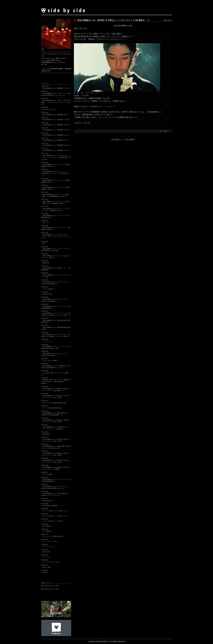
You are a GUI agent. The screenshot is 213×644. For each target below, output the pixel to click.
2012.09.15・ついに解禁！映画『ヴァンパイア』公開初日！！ (55, 373)
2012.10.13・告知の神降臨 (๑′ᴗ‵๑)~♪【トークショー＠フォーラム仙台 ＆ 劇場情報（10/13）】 (56, 208)
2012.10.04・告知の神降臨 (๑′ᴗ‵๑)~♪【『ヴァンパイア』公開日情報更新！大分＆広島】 (56, 249)
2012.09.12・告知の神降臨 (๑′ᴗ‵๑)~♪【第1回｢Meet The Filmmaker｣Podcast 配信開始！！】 (55, 413)
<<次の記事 (115, 140)
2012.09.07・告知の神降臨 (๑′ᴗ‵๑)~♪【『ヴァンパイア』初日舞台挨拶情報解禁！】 (56, 479)
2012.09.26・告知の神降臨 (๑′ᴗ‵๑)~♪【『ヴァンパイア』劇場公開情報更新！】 (56, 306)
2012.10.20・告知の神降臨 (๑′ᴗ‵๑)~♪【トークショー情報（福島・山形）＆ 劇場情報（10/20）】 (55, 201)
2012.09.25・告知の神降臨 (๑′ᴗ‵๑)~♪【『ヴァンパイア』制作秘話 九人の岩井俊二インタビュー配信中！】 (56, 313)
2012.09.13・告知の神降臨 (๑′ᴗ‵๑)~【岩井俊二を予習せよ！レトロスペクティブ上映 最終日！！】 (56, 389)
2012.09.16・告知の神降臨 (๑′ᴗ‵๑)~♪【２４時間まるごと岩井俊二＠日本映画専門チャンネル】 (56, 366)
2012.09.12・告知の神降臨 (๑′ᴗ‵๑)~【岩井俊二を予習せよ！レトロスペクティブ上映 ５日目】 (56, 420)
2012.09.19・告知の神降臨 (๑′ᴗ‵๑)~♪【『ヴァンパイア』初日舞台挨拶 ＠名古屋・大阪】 (56, 347)
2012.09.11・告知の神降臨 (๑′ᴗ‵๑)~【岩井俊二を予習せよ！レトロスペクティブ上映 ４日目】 (56, 439)
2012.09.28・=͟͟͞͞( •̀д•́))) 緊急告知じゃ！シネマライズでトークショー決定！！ (56, 275)
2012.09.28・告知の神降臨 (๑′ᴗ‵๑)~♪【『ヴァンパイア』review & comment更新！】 (55, 282)
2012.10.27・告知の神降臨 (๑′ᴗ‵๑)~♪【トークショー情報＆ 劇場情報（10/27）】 (56, 187)
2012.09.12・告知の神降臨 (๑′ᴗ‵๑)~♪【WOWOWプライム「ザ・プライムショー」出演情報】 (55, 427)
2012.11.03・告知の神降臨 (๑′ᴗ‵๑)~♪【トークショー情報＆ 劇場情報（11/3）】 (56, 180)
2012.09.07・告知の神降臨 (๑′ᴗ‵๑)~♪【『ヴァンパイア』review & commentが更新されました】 (55, 486)
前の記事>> (131, 140)
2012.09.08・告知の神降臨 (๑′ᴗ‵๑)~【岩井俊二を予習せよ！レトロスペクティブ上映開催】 (56, 467)
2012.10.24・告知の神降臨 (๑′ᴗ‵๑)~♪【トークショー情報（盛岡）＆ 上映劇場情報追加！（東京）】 (55, 194)
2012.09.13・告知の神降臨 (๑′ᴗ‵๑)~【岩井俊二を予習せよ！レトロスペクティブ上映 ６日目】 (56, 396)
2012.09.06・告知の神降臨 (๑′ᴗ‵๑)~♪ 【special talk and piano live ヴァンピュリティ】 (54, 493)
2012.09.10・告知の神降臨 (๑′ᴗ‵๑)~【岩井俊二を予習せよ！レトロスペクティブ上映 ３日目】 (56, 453)
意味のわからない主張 (50, 586)
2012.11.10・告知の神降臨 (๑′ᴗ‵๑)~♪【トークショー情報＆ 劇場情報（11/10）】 (56, 164)
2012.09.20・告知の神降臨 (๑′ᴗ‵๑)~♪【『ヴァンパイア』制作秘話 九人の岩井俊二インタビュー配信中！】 (56, 334)
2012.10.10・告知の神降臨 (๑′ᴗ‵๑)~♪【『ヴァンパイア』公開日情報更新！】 (56, 216)
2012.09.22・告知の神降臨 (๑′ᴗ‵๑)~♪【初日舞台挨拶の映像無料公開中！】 (56, 320)
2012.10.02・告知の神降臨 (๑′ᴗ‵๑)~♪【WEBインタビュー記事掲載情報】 (56, 268)
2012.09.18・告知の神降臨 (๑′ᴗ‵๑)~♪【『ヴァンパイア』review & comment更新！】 (55, 353)
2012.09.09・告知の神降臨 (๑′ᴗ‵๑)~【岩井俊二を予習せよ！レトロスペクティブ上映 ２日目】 (56, 460)
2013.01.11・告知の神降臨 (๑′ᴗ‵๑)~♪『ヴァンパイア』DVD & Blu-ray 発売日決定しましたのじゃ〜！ (56, 93)
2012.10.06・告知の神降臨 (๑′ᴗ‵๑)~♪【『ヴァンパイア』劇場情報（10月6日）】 (56, 228)
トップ (123, 140)
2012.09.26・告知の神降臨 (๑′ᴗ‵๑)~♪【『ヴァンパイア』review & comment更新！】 (55, 299)
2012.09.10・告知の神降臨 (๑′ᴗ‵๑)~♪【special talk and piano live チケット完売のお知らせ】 (56, 446)
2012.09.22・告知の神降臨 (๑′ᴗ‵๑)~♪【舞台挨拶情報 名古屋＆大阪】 (56, 327)
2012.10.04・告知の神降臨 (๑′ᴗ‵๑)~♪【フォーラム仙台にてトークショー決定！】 (56, 256)
